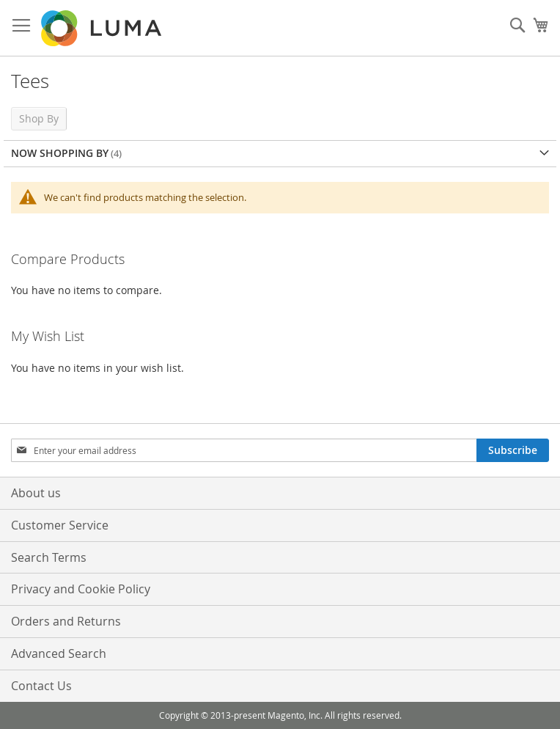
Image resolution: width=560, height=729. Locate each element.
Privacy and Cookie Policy (81, 589)
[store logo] (103, 28)
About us (36, 493)
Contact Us (41, 686)
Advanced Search (59, 653)
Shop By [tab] (39, 118)
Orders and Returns (66, 621)
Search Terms (49, 557)
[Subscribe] (513, 450)
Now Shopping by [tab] (60, 153)
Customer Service (60, 525)
